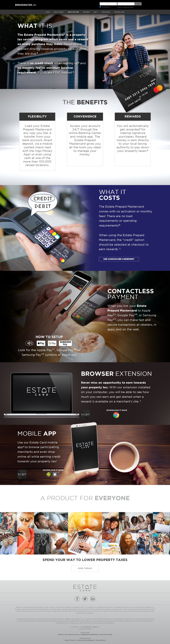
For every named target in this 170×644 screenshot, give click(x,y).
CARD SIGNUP (106, 12)
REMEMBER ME (106, 7)
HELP (96, 12)
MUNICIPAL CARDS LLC (92, 627)
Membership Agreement (89, 635)
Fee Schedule (101, 640)
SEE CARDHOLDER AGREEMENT (119, 259)
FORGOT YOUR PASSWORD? (125, 7)
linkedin (93, 599)
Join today (85, 568)
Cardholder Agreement (86, 640)
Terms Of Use (63, 635)
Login (138, 4)
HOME (48, 12)
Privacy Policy (74, 635)
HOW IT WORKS (59, 12)
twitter (85, 599)
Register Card (119, 12)
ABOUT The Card (73, 12)
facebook (77, 599)
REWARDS (86, 12)
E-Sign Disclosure (106, 635)
